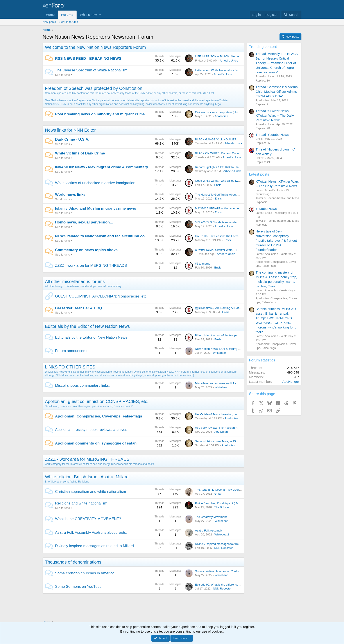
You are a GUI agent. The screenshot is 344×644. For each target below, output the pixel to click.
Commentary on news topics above (86, 250)
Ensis (218, 185)
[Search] (291, 15)
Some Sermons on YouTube (78, 587)
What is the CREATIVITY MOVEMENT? (88, 519)
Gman (218, 494)
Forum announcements (74, 351)
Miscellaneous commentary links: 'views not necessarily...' (231, 383)
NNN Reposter (223, 548)
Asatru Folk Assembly (209, 531)
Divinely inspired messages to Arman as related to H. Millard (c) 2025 (239, 544)
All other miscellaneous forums (75, 281)
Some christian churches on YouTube (219, 571)
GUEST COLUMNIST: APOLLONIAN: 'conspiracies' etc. (101, 296)
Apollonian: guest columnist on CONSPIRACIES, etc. (97, 401)
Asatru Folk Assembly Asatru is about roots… (92, 532)
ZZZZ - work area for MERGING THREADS (91, 266)
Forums (67, 15)
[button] (100, 15)
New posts (49, 22)
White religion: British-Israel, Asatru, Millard (87, 477)
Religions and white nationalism (81, 503)
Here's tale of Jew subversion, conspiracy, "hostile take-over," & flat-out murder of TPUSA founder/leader (276, 240)
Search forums (69, 22)
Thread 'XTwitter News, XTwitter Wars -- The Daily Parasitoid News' (275, 115)
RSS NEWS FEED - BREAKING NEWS (88, 59)
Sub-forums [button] (62, 75)
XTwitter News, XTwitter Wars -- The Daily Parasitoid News (232, 250)
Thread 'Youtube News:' (273, 135)
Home (50, 15)
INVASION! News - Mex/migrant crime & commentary (102, 167)
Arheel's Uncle (229, 61)
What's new (88, 15)
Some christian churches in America (85, 573)
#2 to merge (203, 264)
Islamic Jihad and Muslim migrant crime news (96, 208)
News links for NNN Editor (70, 130)
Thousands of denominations (73, 562)
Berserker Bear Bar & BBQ (79, 308)
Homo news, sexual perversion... (84, 222)
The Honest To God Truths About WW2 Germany (226, 195)
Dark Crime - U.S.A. (72, 139)
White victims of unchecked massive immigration (95, 183)
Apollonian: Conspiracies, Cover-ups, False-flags (99, 416)
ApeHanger (291, 382)
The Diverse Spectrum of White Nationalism (91, 70)
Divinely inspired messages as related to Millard (94, 546)
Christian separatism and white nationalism (90, 492)
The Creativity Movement (211, 517)
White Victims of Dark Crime (80, 153)
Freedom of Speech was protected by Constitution (94, 88)
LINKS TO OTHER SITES (70, 367)
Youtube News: (267, 209)
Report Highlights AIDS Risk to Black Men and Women (229, 167)
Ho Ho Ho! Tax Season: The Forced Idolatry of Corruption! (232, 236)
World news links (70, 195)
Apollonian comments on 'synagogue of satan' (96, 443)
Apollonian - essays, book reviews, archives (91, 430)
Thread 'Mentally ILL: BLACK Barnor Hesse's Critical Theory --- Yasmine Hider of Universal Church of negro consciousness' (277, 63)
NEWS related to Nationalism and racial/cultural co (100, 236)
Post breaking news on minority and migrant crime (100, 114)
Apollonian (221, 116)
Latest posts (259, 174)
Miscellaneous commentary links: (82, 385)
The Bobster (222, 507)
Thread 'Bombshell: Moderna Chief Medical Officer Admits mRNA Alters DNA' (277, 92)
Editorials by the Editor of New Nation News (87, 326)
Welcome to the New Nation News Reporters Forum (95, 47)
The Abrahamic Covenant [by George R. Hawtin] (226, 490)
